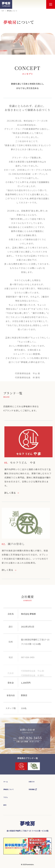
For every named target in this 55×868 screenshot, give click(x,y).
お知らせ (32, 782)
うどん (6, 797)
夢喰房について (9, 789)
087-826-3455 (30, 738)
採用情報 (32, 789)
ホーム (6, 782)
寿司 (5, 805)
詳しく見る (15, 493)
